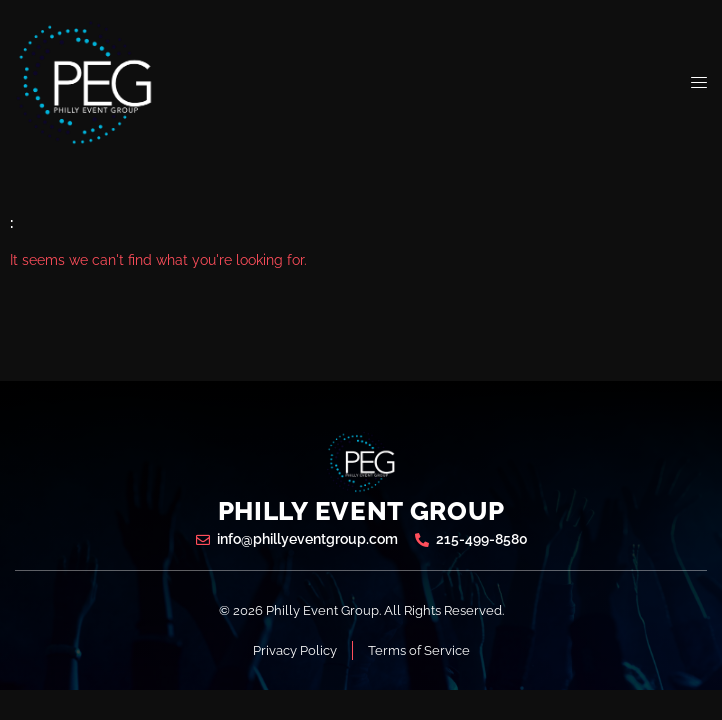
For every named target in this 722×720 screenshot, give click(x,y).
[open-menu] (699, 83)
